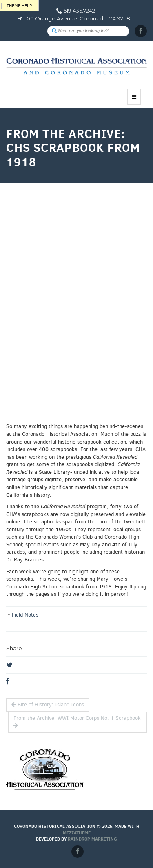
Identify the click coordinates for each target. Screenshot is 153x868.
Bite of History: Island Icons (48, 705)
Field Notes (25, 615)
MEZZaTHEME (77, 833)
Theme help (19, 6)
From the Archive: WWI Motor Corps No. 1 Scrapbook (77, 721)
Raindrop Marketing (92, 839)
